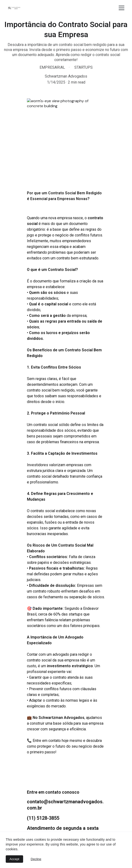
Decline (36, 859)
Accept (14, 859)
